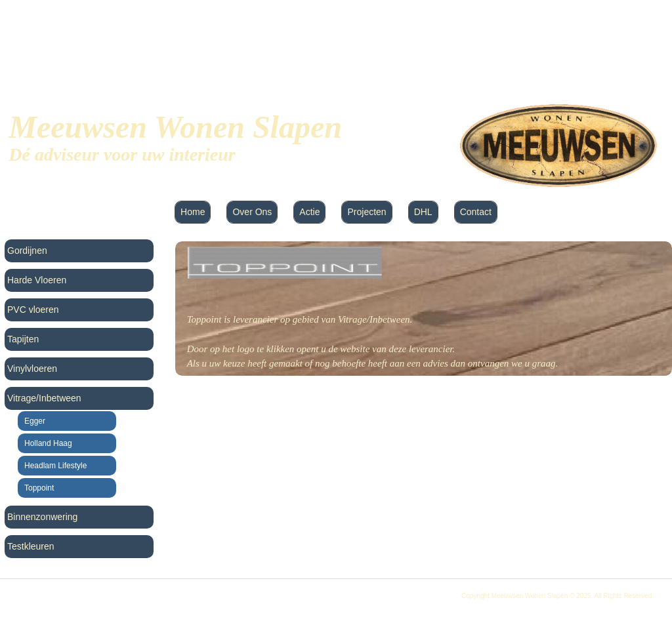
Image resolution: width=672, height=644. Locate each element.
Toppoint (39, 488)
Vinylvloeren (32, 369)
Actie (309, 212)
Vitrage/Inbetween (44, 398)
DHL (423, 212)
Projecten (367, 212)
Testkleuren (31, 546)
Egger (35, 421)
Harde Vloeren (37, 280)
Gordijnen (27, 251)
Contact (476, 212)
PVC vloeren (33, 310)
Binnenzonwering (42, 517)
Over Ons (252, 212)
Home (193, 212)
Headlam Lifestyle (55, 466)
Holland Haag (48, 443)
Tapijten (23, 339)
